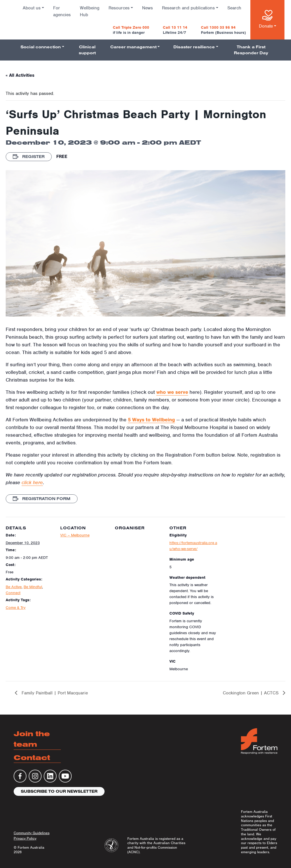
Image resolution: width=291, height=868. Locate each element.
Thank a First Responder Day (251, 50)
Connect (13, 593)
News (147, 8)
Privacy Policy (25, 838)
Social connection (41, 47)
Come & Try (16, 608)
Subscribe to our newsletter (59, 791)
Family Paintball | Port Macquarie (54, 693)
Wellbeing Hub (90, 11)
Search (234, 8)
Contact (32, 757)
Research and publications (188, 8)
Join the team (32, 739)
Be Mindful (33, 587)
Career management (133, 47)
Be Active (14, 587)
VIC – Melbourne (75, 535)
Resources (119, 8)
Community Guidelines (32, 833)
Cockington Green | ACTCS (251, 693)
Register (29, 157)
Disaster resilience (194, 47)
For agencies (62, 11)
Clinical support (87, 50)
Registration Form (42, 499)
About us (32, 8)
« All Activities (20, 75)
